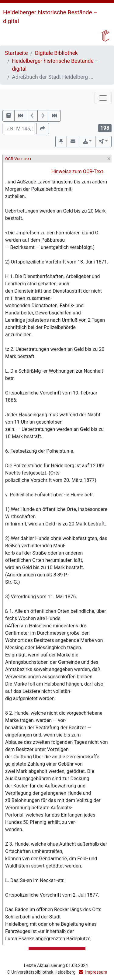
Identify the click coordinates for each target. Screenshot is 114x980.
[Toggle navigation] (103, 98)
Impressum (96, 972)
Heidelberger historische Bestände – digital (55, 65)
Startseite (16, 53)
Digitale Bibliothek (56, 53)
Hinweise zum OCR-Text (77, 171)
